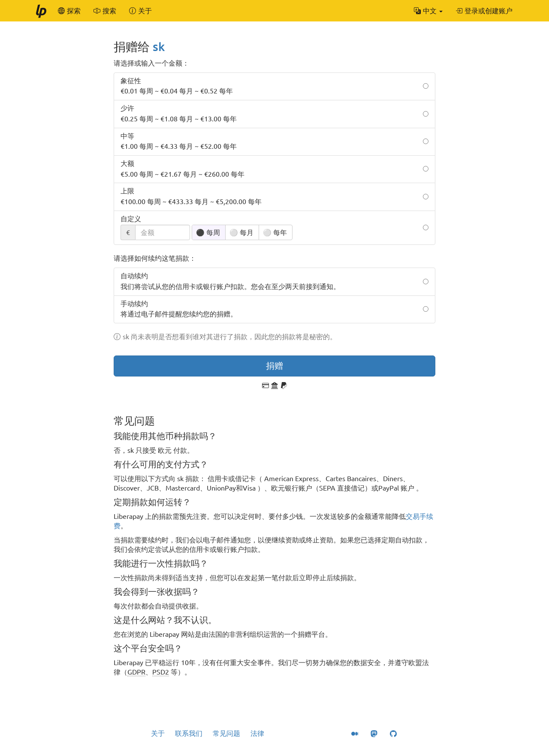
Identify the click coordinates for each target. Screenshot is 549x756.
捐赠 (274, 366)
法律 (257, 733)
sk (159, 47)
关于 (158, 733)
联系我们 (189, 733)
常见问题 (226, 733)
